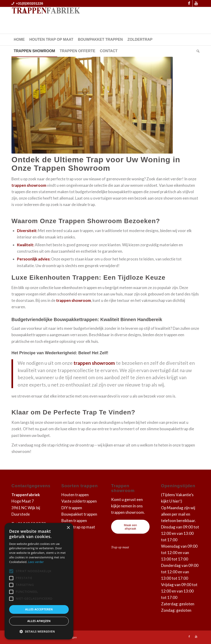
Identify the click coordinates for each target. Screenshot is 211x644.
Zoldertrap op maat (78, 527)
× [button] (68, 528)
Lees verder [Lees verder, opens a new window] (36, 562)
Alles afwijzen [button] (39, 621)
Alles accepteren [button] (39, 609)
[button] (39, 632)
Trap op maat (120, 547)
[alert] (39, 581)
